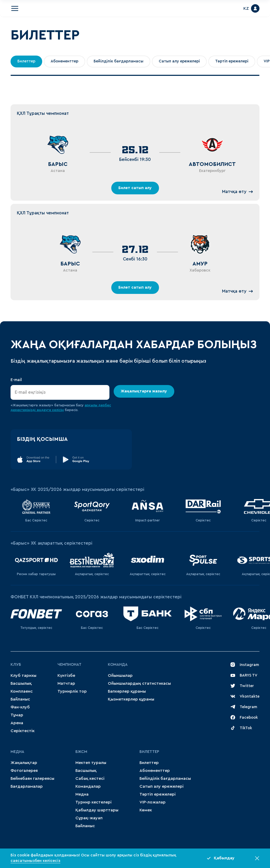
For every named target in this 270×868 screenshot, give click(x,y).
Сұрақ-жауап (89, 818)
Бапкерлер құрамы (127, 691)
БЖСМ (81, 752)
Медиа (82, 794)
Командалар (88, 786)
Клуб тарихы (23, 675)
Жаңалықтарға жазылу (144, 391)
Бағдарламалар (27, 786)
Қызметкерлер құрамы (131, 699)
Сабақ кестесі (90, 778)
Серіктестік (23, 731)
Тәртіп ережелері (232, 61)
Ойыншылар (120, 675)
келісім (58, 410)
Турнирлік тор (72, 691)
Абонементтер (64, 61)
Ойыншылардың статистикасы (139, 683)
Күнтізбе (66, 675)
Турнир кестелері (93, 802)
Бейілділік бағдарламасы (119, 61)
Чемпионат (69, 665)
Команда (118, 665)
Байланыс (20, 699)
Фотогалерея (24, 771)
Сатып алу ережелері (179, 61)
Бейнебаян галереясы (32, 778)
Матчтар (66, 683)
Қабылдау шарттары (97, 810)
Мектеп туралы (91, 763)
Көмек (146, 810)
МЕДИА (17, 752)
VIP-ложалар (153, 802)
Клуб (16, 665)
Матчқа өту (238, 192)
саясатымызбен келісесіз (35, 861)
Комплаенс (22, 691)
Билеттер (26, 61)
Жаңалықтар (24, 763)
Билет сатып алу (135, 188)
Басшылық (21, 683)
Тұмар (17, 715)
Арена (17, 723)
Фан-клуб (20, 707)
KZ (246, 8)
